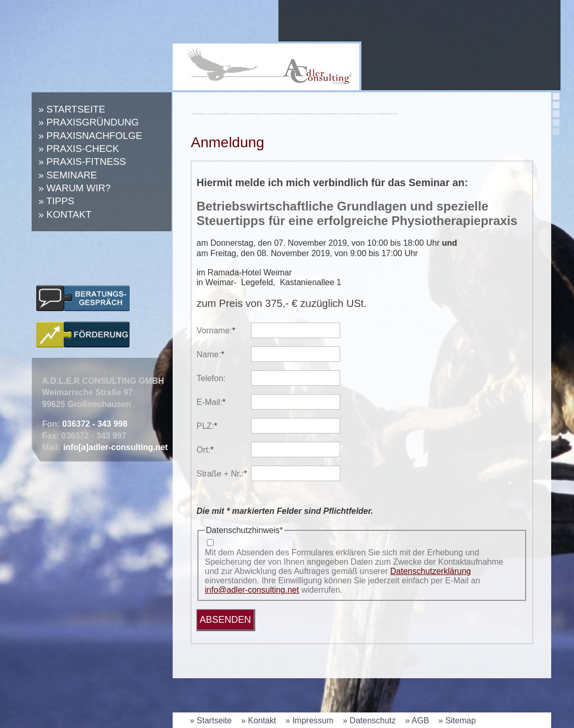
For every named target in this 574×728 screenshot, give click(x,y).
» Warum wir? (74, 188)
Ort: (214, 450)
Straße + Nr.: (222, 474)
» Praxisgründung (89, 122)
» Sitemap (457, 720)
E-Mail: (214, 402)
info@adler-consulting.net (252, 590)
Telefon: (211, 378)
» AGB (417, 720)
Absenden (225, 620)
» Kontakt (65, 214)
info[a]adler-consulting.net (116, 447)
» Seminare (68, 175)
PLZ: (214, 426)
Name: (214, 354)
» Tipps (56, 201)
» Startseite (72, 109)
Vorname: (216, 331)
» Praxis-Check (79, 149)
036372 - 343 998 (95, 424)
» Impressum (310, 720)
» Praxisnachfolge (90, 136)
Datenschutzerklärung (431, 571)
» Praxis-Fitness (82, 162)
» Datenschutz (369, 720)
